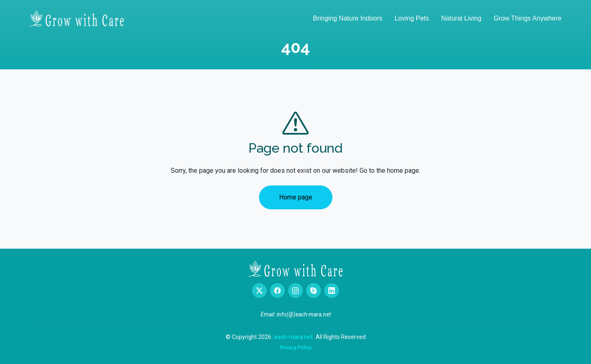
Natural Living (461, 18)
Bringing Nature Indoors (347, 18)
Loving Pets (412, 18)
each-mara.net (293, 337)
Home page (296, 197)
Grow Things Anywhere (528, 18)
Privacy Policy (296, 347)
